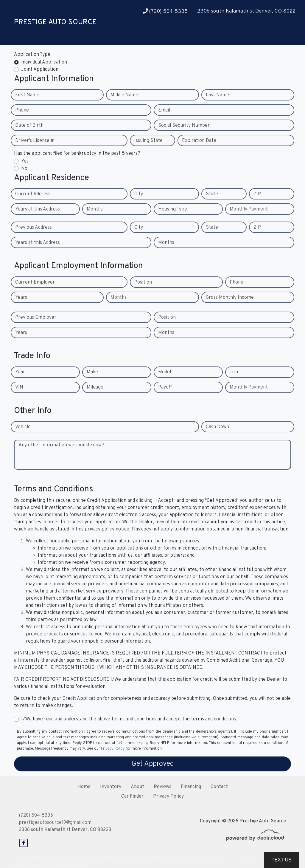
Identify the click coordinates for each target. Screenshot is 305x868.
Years (21, 298)
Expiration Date (199, 141)
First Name (27, 95)
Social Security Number (184, 126)
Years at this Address (38, 209)
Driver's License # (35, 141)
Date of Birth (29, 126)
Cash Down (217, 427)
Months (95, 209)
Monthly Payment (249, 209)
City (139, 194)
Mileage (95, 387)
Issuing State (148, 141)
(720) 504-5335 (165, 11)
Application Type (32, 55)
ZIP (257, 194)
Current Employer (35, 282)
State (212, 194)
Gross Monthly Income (230, 298)
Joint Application (40, 69)
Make (92, 372)
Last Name (217, 95)
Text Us (282, 860)
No (24, 168)
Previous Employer (36, 318)
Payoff (165, 387)
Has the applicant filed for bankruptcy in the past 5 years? (77, 154)
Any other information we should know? (61, 445)
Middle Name (124, 95)
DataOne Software (113, 858)
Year (20, 372)
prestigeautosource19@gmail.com (55, 823)
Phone (22, 110)
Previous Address (34, 228)
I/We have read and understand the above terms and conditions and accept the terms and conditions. (129, 719)
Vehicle (23, 427)
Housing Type (173, 209)
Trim (235, 372)
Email (164, 110)
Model (165, 372)
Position (143, 282)
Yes (25, 161)
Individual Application (44, 62)
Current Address (33, 194)
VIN (19, 387)
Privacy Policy (113, 749)
